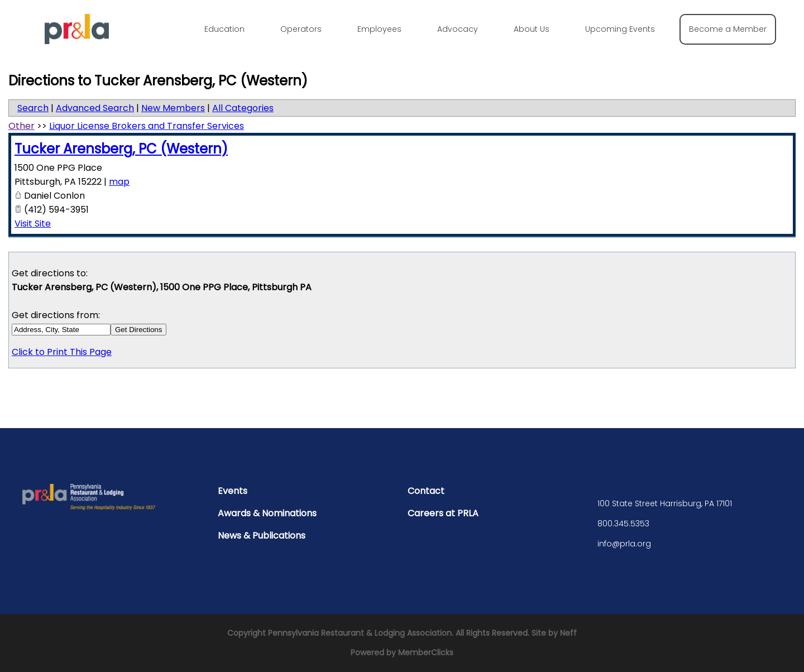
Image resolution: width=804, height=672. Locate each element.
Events (233, 491)
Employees (379, 29)
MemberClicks (426, 652)
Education (224, 29)
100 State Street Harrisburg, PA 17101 (665, 503)
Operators (301, 29)
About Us (532, 29)
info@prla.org (624, 544)
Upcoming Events (620, 29)
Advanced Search (95, 108)
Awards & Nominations (267, 513)
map (119, 182)
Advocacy (458, 29)
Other (21, 126)
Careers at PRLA (443, 513)
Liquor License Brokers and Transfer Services (147, 126)
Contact (426, 491)
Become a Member (728, 29)
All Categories (243, 108)
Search (33, 108)
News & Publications (262, 536)
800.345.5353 (623, 524)
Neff (568, 633)
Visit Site (33, 224)
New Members (173, 108)
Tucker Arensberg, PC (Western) (121, 149)
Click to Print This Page (62, 352)
